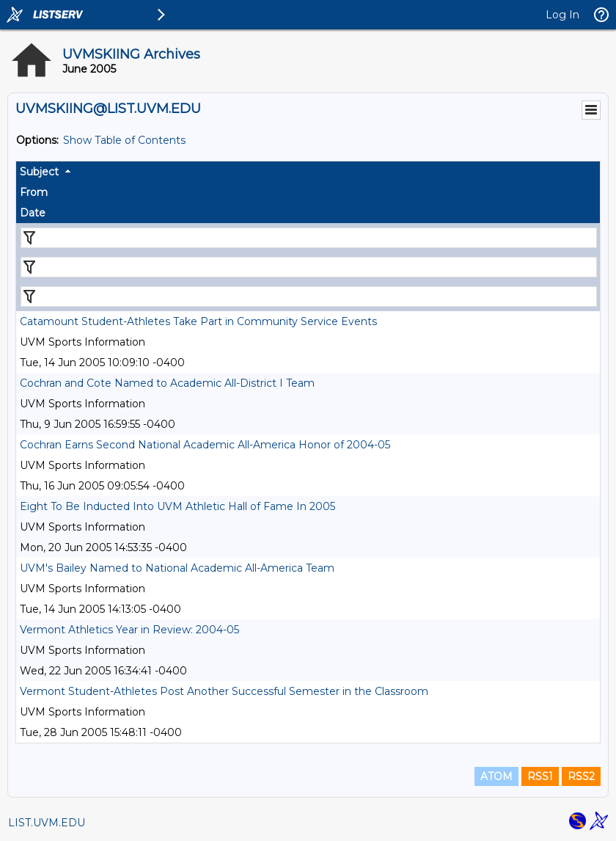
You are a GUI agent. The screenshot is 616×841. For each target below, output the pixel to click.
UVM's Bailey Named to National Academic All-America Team (177, 568)
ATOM (496, 776)
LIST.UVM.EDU (47, 823)
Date (33, 213)
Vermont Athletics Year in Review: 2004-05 (129, 630)
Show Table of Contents (124, 140)
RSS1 (540, 776)
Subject (39, 172)
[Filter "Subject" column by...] (309, 238)
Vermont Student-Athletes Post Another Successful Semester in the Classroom (224, 691)
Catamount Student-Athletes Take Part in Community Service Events (198, 321)
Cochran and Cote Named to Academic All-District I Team (167, 383)
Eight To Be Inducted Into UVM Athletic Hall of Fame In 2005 (177, 506)
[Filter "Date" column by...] (309, 296)
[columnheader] (308, 172)
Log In (562, 15)
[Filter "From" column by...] (309, 267)
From (34, 192)
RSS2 (581, 776)
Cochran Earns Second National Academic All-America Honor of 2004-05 (205, 445)
